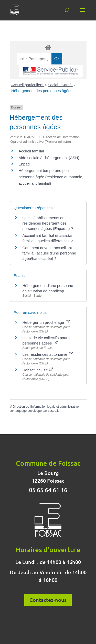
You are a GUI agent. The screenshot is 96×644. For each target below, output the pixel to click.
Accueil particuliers (28, 85)
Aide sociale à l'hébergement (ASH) (49, 158)
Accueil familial (31, 151)
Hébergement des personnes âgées (42, 91)
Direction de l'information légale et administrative (46, 407)
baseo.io (54, 411)
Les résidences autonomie (48, 354)
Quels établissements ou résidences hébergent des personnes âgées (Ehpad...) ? (48, 223)
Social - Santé (60, 85)
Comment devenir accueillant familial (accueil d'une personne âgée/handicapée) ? (49, 253)
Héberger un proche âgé (46, 322)
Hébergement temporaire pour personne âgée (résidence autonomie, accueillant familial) (51, 177)
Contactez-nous (48, 600)
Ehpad (24, 164)
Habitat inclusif (38, 370)
